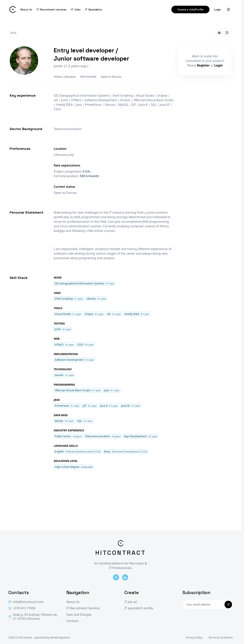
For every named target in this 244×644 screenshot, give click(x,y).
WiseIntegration (60, 637)
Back (13, 33)
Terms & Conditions (221, 637)
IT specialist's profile (139, 608)
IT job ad (131, 602)
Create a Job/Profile (190, 9)
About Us (26, 9)
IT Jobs (76, 9)
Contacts (73, 621)
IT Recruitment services (51, 9)
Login (217, 9)
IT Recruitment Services (83, 608)
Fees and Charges (79, 615)
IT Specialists (94, 9)
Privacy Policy (194, 637)
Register (203, 65)
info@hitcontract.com (26, 602)
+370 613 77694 (22, 608)
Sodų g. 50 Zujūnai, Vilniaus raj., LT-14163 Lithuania (33, 617)
